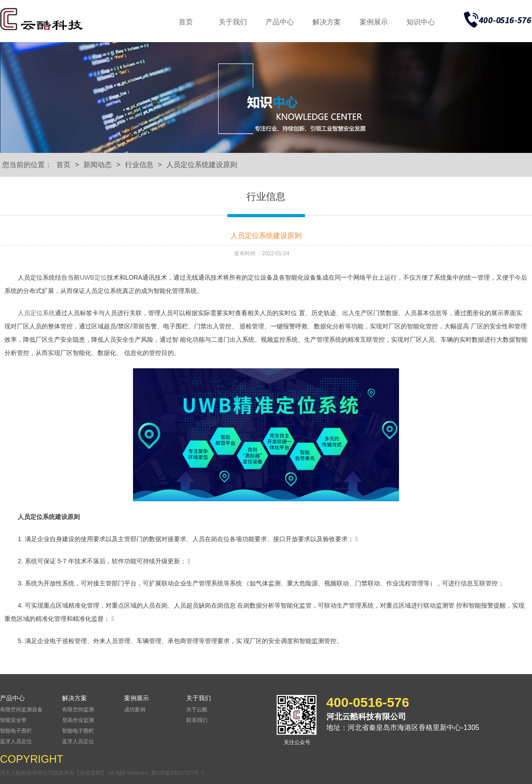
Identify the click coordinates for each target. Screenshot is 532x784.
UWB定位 (93, 277)
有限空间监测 (78, 710)
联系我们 (197, 720)
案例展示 (374, 22)
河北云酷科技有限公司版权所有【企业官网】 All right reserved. (75, 773)
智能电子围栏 (16, 731)
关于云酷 (197, 710)
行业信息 (139, 165)
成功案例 (135, 710)
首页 (186, 22)
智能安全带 (13, 720)
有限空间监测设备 (21, 710)
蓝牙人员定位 (16, 741)
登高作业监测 (78, 720)
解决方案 (327, 22)
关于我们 (233, 22)
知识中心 (421, 22)
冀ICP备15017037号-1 (177, 773)
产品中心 (280, 22)
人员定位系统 (36, 313)
